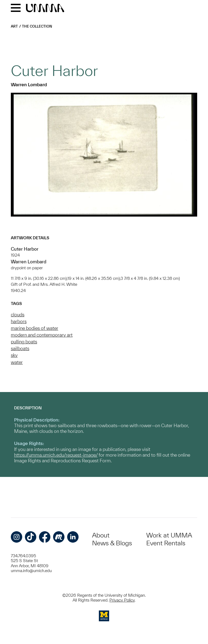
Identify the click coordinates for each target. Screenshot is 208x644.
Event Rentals (166, 543)
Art (14, 26)
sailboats (20, 348)
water (17, 362)
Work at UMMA (169, 535)
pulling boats (24, 342)
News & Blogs (112, 543)
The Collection (37, 26)
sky (14, 355)
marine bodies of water (35, 328)
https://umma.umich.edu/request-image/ (56, 455)
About (101, 535)
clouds (18, 315)
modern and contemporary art (42, 335)
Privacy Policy (122, 600)
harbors (19, 321)
